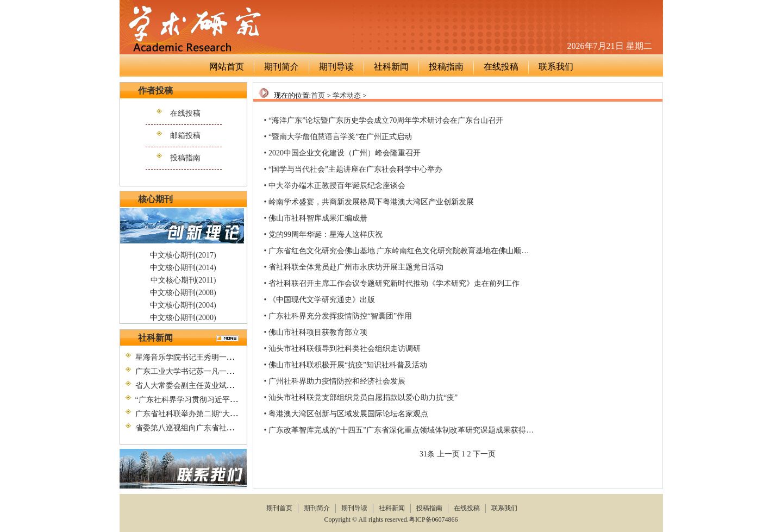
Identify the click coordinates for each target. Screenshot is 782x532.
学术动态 (347, 95)
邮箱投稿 (185, 136)
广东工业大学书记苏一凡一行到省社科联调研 (211, 371)
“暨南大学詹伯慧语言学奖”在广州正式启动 (340, 137)
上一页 (448, 454)
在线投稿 (501, 67)
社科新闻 (391, 67)
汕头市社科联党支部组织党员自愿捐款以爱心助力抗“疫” (363, 398)
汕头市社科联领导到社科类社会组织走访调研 (345, 349)
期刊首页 (279, 508)
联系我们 (556, 67)
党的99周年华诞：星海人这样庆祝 (326, 234)
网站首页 (227, 67)
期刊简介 (281, 67)
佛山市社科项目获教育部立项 (318, 332)
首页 (318, 95)
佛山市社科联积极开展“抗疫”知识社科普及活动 (348, 365)
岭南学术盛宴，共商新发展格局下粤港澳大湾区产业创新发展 (371, 202)
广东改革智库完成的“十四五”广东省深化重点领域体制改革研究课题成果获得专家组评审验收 (424, 430)
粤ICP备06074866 (434, 520)
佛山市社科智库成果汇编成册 (318, 218)
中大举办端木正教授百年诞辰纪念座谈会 (337, 186)
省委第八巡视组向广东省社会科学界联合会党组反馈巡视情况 (238, 428)
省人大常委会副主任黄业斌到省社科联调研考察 (215, 386)
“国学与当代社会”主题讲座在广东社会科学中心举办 (355, 169)
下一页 (484, 454)
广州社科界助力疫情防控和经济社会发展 (337, 381)
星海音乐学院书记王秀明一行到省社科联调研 (211, 357)
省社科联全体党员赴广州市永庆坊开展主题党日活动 (356, 267)
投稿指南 (446, 67)
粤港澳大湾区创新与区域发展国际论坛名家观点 (348, 414)
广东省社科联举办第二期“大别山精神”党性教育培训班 (226, 414)
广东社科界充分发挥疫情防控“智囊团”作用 (340, 316)
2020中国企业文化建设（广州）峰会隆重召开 (345, 153)
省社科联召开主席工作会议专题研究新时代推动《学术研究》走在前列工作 (394, 283)
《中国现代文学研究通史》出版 (322, 300)
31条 (427, 454)
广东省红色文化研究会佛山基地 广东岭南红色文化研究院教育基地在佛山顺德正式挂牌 (414, 251)
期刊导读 (336, 67)
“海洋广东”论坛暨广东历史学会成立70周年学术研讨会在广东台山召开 (386, 120)
